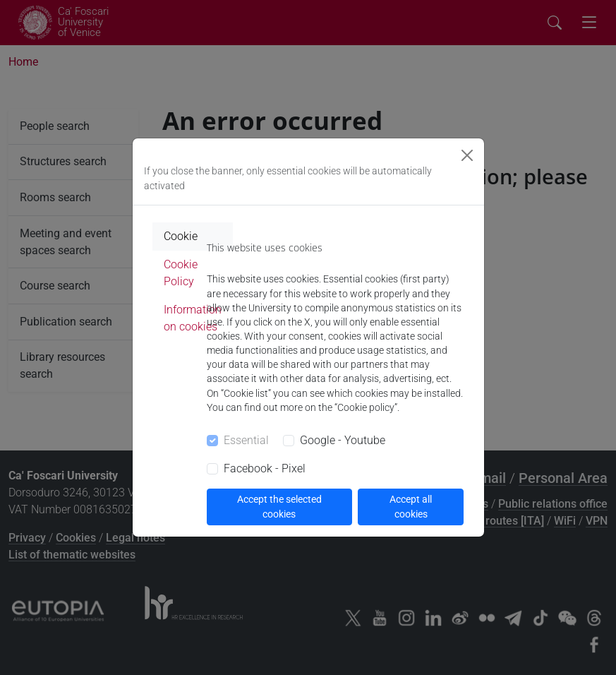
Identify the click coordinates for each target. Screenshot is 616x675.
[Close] (467, 155)
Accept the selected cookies (279, 507)
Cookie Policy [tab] (181, 273)
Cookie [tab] (181, 236)
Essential (246, 440)
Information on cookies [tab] (193, 318)
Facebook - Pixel (265, 468)
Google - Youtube (343, 440)
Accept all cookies (411, 507)
